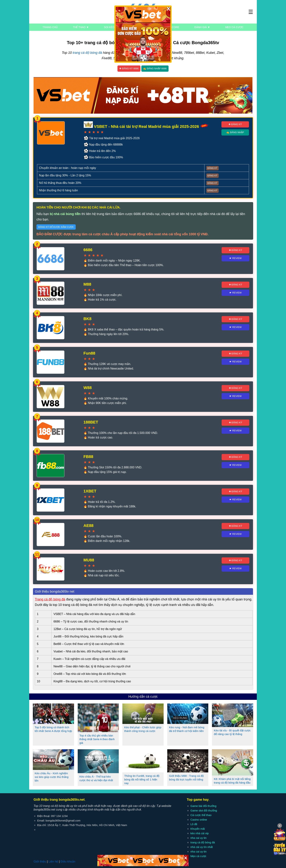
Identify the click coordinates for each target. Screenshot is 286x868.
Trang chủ (50, 27)
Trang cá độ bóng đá (50, 599)
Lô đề (194, 824)
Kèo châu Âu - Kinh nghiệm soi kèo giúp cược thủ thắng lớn (52, 777)
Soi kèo (109, 27)
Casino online (199, 820)
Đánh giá (202, 27)
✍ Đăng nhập (235, 132)
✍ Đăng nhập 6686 (155, 68)
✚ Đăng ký (235, 124)
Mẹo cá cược (234, 27)
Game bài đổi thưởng (203, 806)
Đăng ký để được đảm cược (56, 227)
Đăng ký (212, 168)
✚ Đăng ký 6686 (129, 68)
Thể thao (81, 27)
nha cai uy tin (198, 838)
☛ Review (236, 258)
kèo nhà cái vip (200, 833)
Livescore (172, 27)
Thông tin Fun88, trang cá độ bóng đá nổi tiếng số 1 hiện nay (142, 779)
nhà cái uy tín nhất (202, 847)
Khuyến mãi (198, 829)
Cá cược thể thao (201, 815)
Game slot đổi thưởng (204, 810)
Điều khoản (68, 862)
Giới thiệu (40, 862)
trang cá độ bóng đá (87, 53)
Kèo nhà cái (140, 27)
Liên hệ (53, 862)
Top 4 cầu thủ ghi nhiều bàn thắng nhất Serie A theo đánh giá (97, 739)
